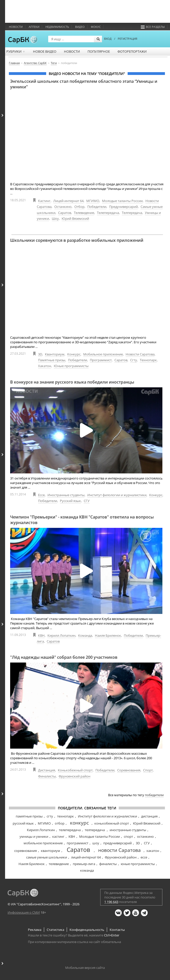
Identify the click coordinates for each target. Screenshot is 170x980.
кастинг (58, 836)
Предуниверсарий (123, 207)
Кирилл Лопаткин (61, 635)
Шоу (55, 218)
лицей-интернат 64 (86, 857)
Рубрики (16, 51)
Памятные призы (52, 360)
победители (154, 795)
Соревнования (129, 770)
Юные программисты (71, 366)
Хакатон (45, 366)
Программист (101, 360)
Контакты (117, 930)
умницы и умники (34, 836)
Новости (16, 27)
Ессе (41, 495)
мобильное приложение (43, 843)
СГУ (87, 501)
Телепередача (108, 213)
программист (78, 843)
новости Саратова (120, 850)
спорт (128, 836)
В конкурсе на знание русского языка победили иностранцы (72, 382)
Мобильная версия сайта (85, 968)
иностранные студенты (128, 830)
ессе (144, 857)
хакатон (153, 851)
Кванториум (55, 354)
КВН (41, 635)
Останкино (63, 207)
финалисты (108, 864)
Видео (80, 27)
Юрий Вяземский (75, 218)
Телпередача (132, 213)
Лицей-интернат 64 (68, 201)
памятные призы (29, 816)
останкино (145, 836)
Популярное (99, 51)
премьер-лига (84, 864)
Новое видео (45, 51)
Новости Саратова (140, 354)
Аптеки (34, 27)
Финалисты (47, 776)
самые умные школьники (47, 857)
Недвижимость (57, 27)
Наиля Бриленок (108, 635)
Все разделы (153, 27)
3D (40, 354)
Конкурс (74, 354)
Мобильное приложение (103, 354)
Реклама (35, 930)
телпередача (95, 830)
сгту (50, 816)
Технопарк (148, 360)
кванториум (50, 851)
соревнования (25, 851)
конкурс (79, 823)
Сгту (134, 360)
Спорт (148, 770)
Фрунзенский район (74, 776)
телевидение (59, 864)
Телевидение (84, 213)
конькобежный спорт (112, 823)
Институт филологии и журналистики (117, 495)
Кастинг (44, 201)
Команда (85, 635)
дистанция (149, 816)
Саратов (65, 213)
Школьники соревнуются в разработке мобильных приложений (77, 240)
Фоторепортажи (132, 51)
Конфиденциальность (87, 930)
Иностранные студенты (66, 495)
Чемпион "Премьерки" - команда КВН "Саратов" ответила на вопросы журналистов (82, 520)
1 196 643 (111, 902)
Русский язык (70, 501)
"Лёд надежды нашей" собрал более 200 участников (64, 657)
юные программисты (138, 864)
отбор (60, 823)
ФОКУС (96, 27)
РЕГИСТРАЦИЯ (127, 39)
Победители (97, 207)
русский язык (23, 823)
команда (87, 870)
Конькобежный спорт (75, 770)
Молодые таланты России (122, 201)
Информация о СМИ (24, 912)
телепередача (70, 830)
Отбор (79, 207)
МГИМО (93, 201)
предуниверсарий (117, 843)
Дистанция (47, 770)
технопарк (65, 816)
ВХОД (108, 39)
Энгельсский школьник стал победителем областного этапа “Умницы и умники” (84, 84)
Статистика (55, 930)
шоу (96, 843)
